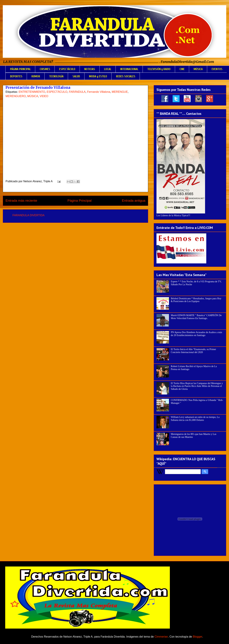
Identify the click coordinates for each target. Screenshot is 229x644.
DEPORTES (16, 76)
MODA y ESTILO (98, 76)
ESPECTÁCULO (67, 69)
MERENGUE (120, 92)
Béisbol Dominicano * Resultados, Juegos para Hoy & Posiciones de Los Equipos (196, 300)
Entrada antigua (134, 201)
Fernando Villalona (99, 92)
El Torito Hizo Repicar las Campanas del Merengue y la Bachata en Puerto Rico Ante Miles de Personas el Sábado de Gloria (197, 386)
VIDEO (44, 96)
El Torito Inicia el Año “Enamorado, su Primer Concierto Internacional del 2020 (194, 351)
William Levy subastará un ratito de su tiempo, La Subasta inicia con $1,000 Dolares (195, 419)
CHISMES (45, 69)
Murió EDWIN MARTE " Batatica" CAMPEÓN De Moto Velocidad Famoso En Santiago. (196, 317)
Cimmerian (161, 637)
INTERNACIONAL (129, 69)
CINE (182, 69)
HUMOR (36, 76)
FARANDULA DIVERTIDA (29, 215)
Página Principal (80, 201)
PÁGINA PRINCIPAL (20, 69)
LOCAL (108, 69)
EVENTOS (217, 69)
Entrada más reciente (21, 201)
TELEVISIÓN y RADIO (159, 69)
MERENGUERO (16, 96)
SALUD (76, 76)
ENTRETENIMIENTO (32, 92)
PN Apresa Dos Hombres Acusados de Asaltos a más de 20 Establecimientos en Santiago (197, 334)
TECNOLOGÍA (56, 76)
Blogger (197, 637)
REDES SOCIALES (126, 76)
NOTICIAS (90, 69)
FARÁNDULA (77, 92)
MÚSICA (198, 69)
